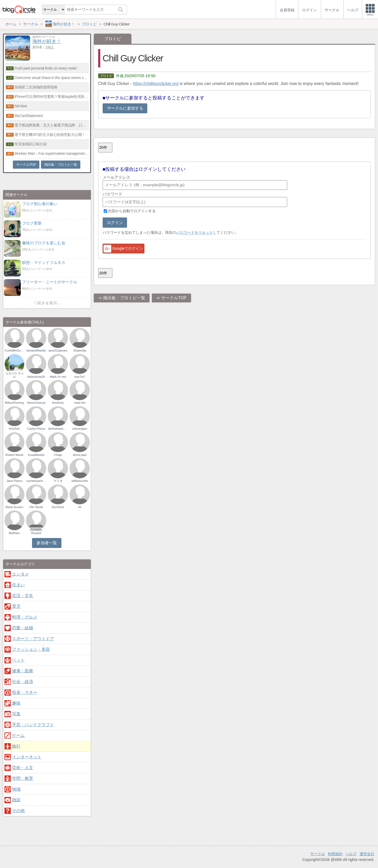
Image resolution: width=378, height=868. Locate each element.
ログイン (115, 223)
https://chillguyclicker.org (156, 84)
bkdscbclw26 (36, 377)
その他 (18, 811)
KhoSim (14, 429)
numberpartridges (36, 481)
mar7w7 (80, 377)
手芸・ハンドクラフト (33, 725)
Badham (14, 533)
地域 (16, 789)
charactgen (80, 429)
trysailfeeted (36, 455)
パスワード (112, 194)
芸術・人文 (23, 768)
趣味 (16, 703)
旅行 (16, 746)
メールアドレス (116, 177)
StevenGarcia (36, 403)
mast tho (80, 403)
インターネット (27, 757)
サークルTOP (174, 298)
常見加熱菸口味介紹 (30, 144)
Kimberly (58, 403)
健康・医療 (23, 671)
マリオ (58, 481)
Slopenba (80, 350)
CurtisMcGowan (14, 350)
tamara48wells (36, 350)
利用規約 (335, 854)
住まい (18, 585)
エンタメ (20, 574)
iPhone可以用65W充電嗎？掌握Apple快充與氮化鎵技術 (52, 97)
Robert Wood (14, 455)
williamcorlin (80, 481)
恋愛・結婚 (23, 628)
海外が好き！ (47, 41)
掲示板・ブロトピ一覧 (124, 298)
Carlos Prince (36, 429)
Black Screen (14, 507)
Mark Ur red (58, 377)
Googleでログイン (123, 249)
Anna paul (80, 455)
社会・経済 (23, 682)
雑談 (16, 800)
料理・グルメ (25, 617)
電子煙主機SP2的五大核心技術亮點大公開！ (50, 135)
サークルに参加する (125, 108)
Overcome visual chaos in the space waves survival (52, 78)
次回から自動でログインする (132, 211)
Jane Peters (14, 481)
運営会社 (367, 854)
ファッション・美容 (31, 649)
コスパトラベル (14, 375)
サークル (318, 854)
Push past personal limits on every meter (46, 68)
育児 (16, 606)
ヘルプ (351, 854)
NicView (21, 106)
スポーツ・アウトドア (33, 639)
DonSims (58, 507)
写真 (16, 714)
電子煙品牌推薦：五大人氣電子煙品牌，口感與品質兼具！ (52, 125)
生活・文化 (23, 596)
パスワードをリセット (195, 232)
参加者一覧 (47, 543)
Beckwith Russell (36, 531)
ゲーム (18, 735)
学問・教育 (23, 778)
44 (80, 507)
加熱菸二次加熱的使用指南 (36, 87)
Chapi (58, 455)
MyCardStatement (28, 116)
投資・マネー (25, 692)
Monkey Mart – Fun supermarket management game (52, 153)
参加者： (43, 47)
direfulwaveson (58, 429)
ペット (18, 660)
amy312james (58, 350)
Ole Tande (36, 507)
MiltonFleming (14, 403)
